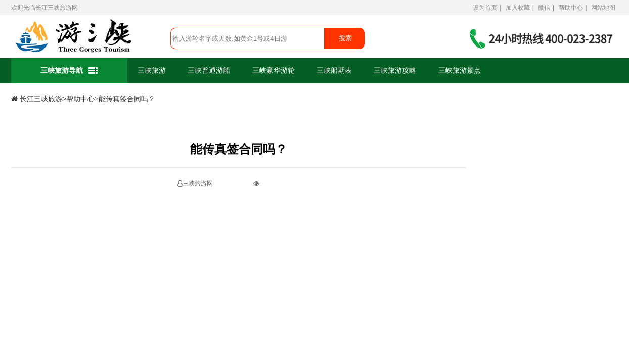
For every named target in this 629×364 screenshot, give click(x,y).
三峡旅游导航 (70, 71)
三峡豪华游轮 (274, 71)
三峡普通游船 (209, 71)
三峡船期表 (334, 71)
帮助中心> (82, 99)
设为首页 (485, 8)
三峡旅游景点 (460, 71)
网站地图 (603, 8)
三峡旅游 (152, 71)
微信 (544, 8)
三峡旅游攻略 (395, 71)
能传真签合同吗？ (127, 99)
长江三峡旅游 (54, 8)
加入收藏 (518, 8)
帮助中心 (571, 8)
